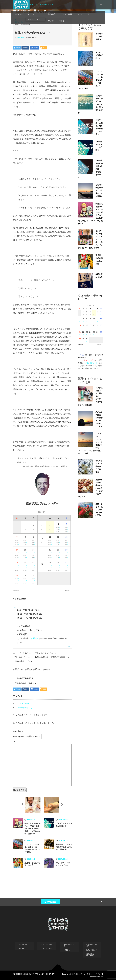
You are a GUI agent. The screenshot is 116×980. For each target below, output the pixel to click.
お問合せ (35, 638)
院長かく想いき (31, 38)
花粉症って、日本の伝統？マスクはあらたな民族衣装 (64, 847)
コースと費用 (66, 14)
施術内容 (52, 14)
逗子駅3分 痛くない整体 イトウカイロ (86, 974)
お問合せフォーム (91, 363)
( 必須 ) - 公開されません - (27, 736)
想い (89, 14)
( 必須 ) (18, 731)
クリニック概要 (37, 4)
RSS (101, 901)
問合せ (62, 21)
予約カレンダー (46, 948)
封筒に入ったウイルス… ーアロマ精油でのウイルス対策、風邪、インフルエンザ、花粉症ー (32, 829)
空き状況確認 (50, 902)
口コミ (80, 14)
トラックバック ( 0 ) (26, 708)
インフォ (19, 14)
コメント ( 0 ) (23, 703)
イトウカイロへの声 (92, 945)
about (31, 14)
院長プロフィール (35, 19)
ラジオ (51, 21)
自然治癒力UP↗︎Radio (90, 955)
